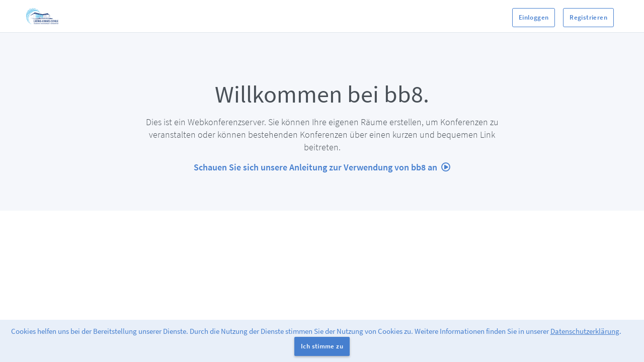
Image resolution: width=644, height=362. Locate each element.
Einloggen (534, 17)
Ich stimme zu (322, 346)
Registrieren (588, 17)
